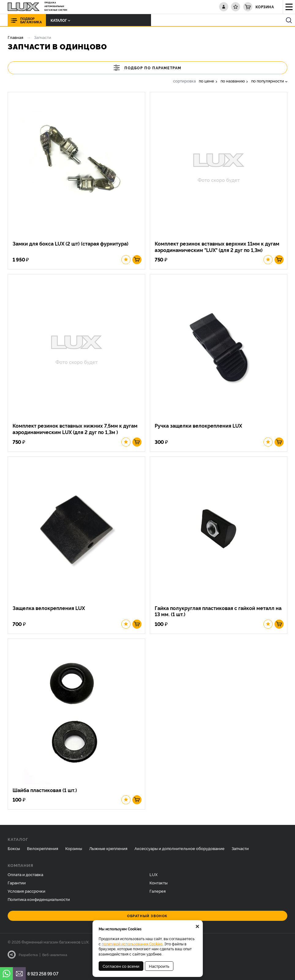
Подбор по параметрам (147, 68)
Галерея (158, 894)
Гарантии (17, 886)
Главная (15, 37)
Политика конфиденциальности (39, 902)
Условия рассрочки (26, 894)
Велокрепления (43, 851)
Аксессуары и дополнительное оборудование (180, 851)
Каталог (59, 20)
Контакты (159, 886)
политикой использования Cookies (132, 944)
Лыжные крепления (108, 851)
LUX (153, 877)
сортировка (184, 81)
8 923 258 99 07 (43, 973)
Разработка (28, 958)
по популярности (268, 81)
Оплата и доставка (25, 877)
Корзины (74, 851)
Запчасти (240, 851)
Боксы (14, 851)
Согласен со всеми (121, 966)
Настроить (159, 966)
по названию (233, 81)
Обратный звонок (147, 919)
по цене (206, 81)
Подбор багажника (31, 20)
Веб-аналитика (55, 958)
